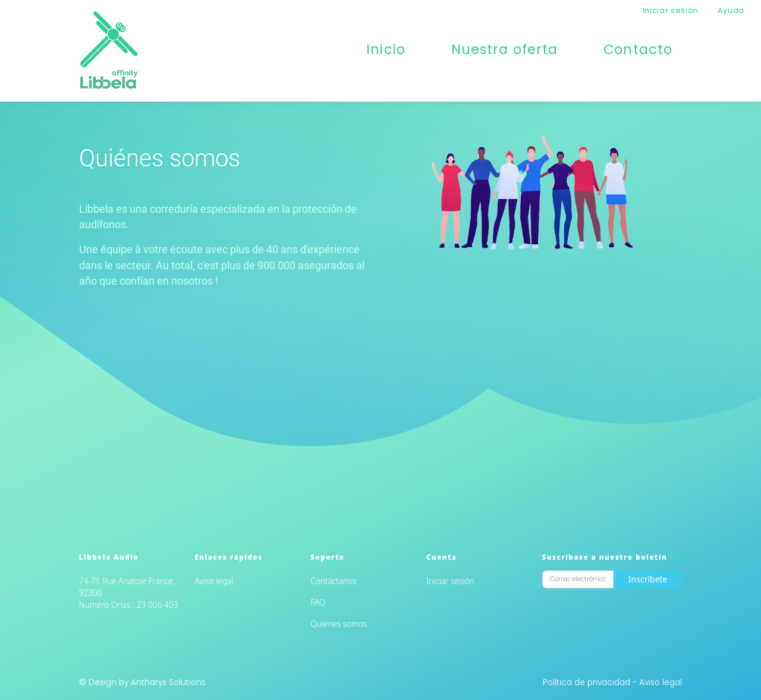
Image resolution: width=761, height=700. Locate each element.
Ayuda (731, 10)
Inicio (386, 49)
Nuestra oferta (505, 49)
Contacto (638, 49)
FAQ (318, 602)
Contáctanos (333, 581)
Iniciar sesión (671, 10)
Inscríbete (648, 579)
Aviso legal (214, 581)
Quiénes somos (339, 624)
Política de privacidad (588, 682)
